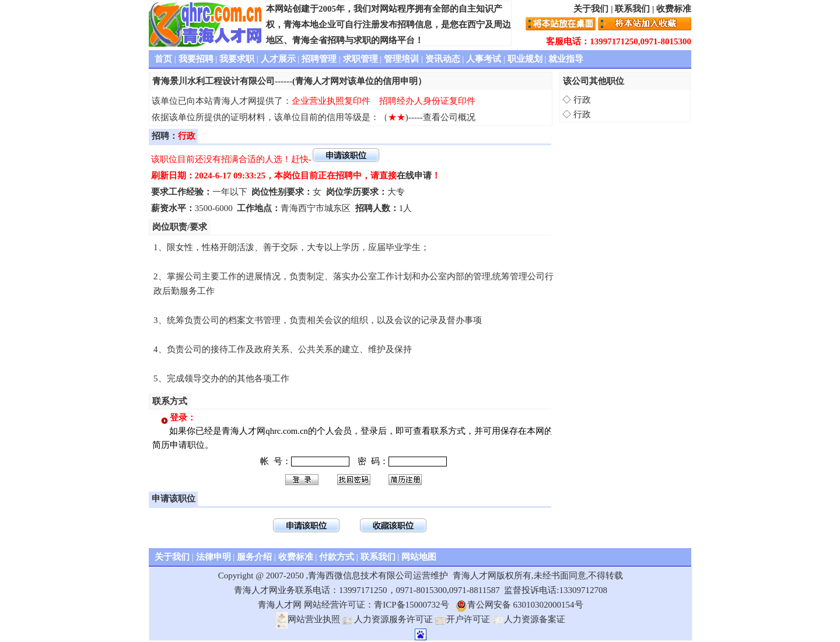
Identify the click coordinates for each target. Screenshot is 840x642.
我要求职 (237, 59)
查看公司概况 (449, 117)
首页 (163, 59)
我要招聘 (196, 59)
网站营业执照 (308, 619)
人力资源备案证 (529, 619)
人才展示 (278, 59)
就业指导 (566, 59)
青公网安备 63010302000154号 (519, 605)
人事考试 (484, 59)
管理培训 (401, 59)
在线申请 (414, 176)
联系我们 (632, 9)
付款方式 (337, 557)
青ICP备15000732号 (411, 605)
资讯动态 (443, 59)
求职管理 (360, 59)
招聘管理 (319, 59)
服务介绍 (254, 557)
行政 (582, 100)
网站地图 (419, 557)
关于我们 (591, 9)
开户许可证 (462, 619)
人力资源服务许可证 (388, 619)
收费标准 (674, 9)
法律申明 (213, 557)
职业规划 (525, 59)
